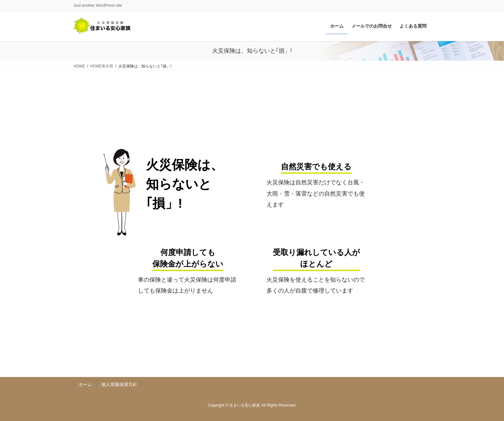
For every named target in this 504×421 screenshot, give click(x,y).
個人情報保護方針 (119, 384)
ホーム (85, 384)
